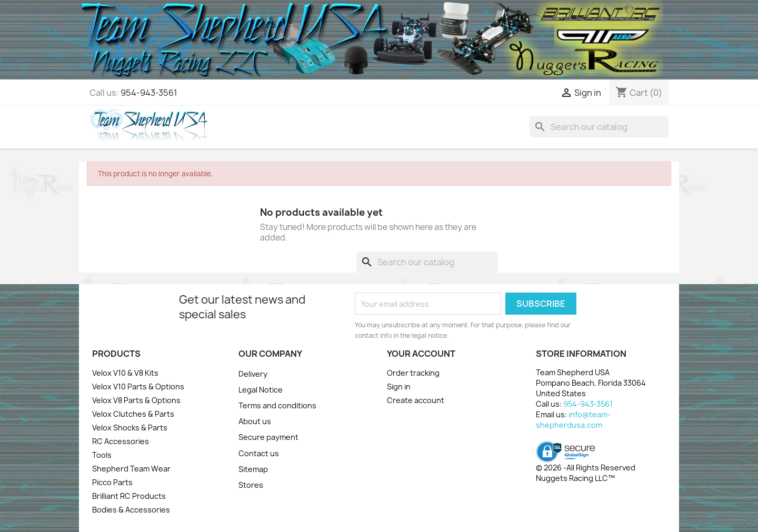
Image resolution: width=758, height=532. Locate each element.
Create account (416, 400)
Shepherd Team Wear (131, 469)
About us (255, 421)
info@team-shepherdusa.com (573, 420)
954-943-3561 (149, 93)
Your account (421, 354)
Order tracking (413, 373)
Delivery (253, 374)
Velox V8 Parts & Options (136, 400)
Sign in (399, 387)
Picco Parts (112, 482)
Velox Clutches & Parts (133, 414)
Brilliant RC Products (129, 496)
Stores (251, 485)
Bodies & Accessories (131, 510)
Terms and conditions (277, 405)
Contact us (259, 453)
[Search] (599, 127)
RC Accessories (121, 441)
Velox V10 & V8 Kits (125, 373)
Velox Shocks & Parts (130, 428)
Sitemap (253, 469)
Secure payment (268, 437)
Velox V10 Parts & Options (138, 387)
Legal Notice (261, 390)
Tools (102, 455)
